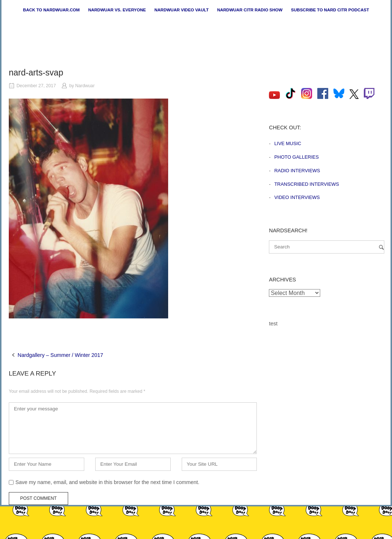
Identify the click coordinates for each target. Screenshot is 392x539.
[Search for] (327, 247)
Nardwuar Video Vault (181, 10)
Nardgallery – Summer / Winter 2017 (60, 355)
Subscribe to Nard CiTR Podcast (330, 10)
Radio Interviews (297, 171)
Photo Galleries (297, 157)
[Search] (381, 247)
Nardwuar (85, 86)
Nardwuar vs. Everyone (117, 10)
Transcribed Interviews (307, 184)
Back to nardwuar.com (51, 10)
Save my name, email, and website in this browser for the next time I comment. (107, 482)
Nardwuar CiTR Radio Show (250, 10)
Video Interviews (297, 197)
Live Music (288, 143)
